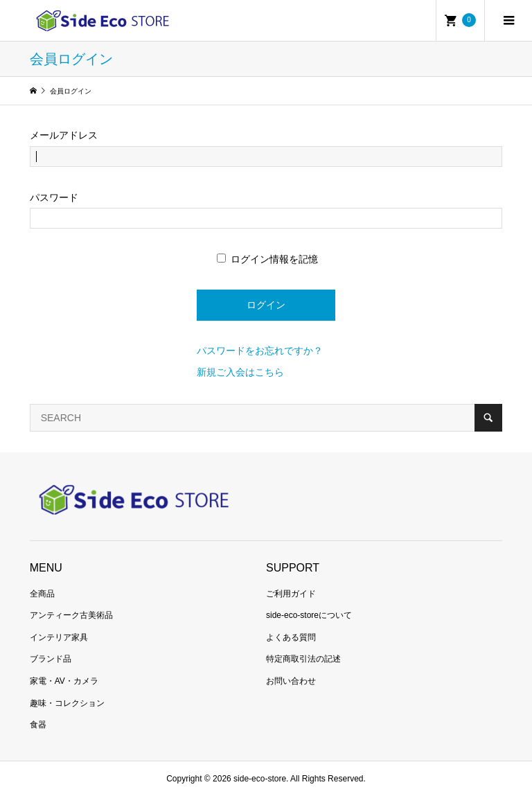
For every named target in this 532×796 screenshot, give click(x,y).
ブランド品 (51, 659)
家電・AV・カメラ (64, 681)
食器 (38, 725)
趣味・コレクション (67, 703)
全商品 (42, 594)
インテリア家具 (59, 637)
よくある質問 (291, 637)
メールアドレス (64, 135)
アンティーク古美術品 (71, 615)
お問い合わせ (291, 681)
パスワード (54, 197)
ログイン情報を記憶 (267, 259)
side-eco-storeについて (309, 615)
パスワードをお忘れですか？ (260, 351)
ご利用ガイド (291, 594)
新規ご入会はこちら (240, 372)
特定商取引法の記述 (303, 659)
